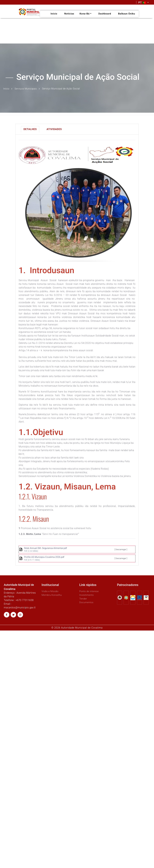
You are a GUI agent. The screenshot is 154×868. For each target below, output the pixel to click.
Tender (83, 598)
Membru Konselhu (52, 595)
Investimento (87, 595)
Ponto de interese (89, 591)
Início (6, 88)
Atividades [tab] (54, 129)
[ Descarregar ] (121, 549)
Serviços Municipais (26, 88)
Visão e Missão (50, 591)
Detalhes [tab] (30, 129)
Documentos (87, 602)
